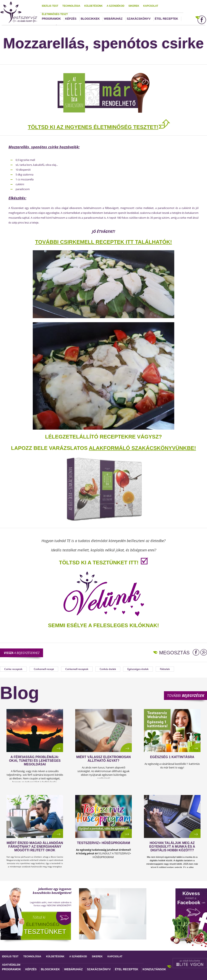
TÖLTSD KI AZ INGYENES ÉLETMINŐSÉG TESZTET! (93, 127)
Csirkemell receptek (77, 669)
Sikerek (134, 6)
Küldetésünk (93, 6)
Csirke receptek (13, 669)
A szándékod (116, 6)
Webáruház (113, 19)
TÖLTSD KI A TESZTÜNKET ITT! (99, 563)
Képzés (71, 19)
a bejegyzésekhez (22, 653)
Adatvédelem (11, 965)
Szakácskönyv (139, 19)
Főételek (165, 669)
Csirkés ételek (108, 669)
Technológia (71, 6)
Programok (51, 19)
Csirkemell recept (44, 669)
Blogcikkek (90, 19)
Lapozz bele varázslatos (50, 448)
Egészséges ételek (138, 669)
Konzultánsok (154, 969)
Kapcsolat (151, 6)
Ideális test (50, 6)
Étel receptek (167, 19)
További (186, 695)
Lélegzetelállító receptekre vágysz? (103, 437)
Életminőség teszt (55, 14)
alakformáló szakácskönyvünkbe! (142, 448)
